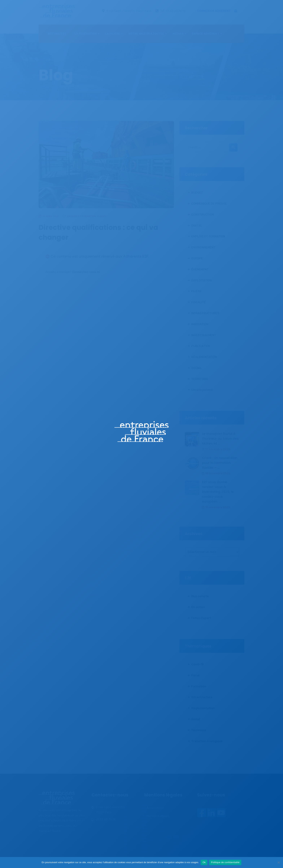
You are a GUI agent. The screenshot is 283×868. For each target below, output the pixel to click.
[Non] (278, 862)
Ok (204, 862)
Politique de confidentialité (225, 862)
